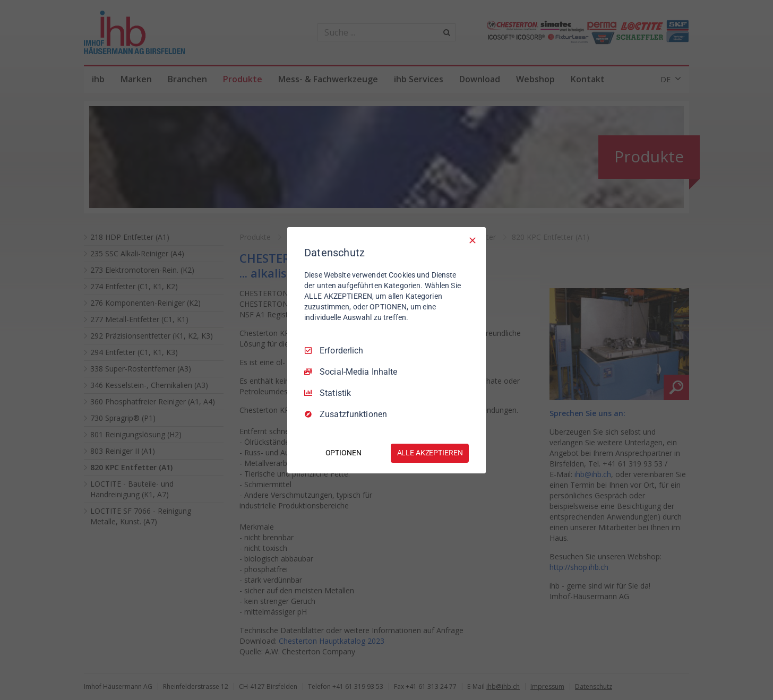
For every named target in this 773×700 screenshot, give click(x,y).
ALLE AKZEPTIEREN (430, 453)
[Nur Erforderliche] (473, 240)
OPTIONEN (343, 453)
